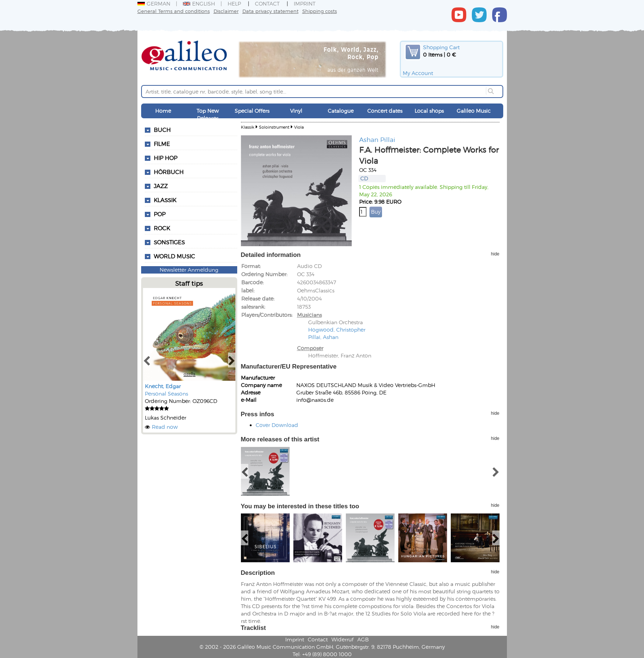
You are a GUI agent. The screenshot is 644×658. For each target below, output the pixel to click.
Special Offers (252, 111)
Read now (165, 427)
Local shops (429, 111)
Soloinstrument (274, 127)
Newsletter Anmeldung (189, 270)
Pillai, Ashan (323, 337)
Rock (162, 228)
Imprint (305, 4)
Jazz (161, 186)
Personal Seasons (166, 394)
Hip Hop (166, 158)
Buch (162, 130)
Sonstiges (169, 242)
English (199, 4)
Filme (162, 144)
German (154, 4)
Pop (160, 214)
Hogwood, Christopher (337, 330)
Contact (267, 4)
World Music (174, 256)
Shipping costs (320, 11)
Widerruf (343, 639)
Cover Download (277, 425)
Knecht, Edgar (163, 386)
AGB (363, 639)
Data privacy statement (270, 11)
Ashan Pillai (377, 139)
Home (163, 111)
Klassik (165, 200)
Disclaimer (226, 11)
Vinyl (296, 111)
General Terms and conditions (174, 11)
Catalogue (341, 111)
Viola (299, 127)
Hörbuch (169, 172)
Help (234, 4)
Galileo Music (474, 111)
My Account (418, 73)
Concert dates (385, 111)
